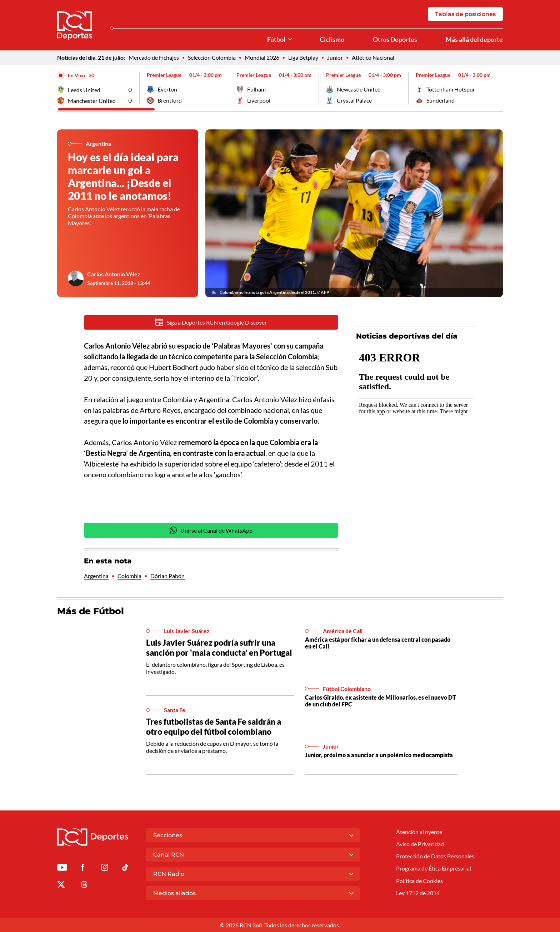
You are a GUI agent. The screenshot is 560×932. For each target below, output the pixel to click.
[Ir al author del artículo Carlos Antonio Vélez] (76, 278)
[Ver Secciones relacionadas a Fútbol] (290, 40)
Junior (335, 58)
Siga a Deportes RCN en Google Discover (211, 322)
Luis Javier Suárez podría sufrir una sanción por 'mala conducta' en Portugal (219, 648)
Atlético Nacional (373, 58)
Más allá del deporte (474, 40)
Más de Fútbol (91, 612)
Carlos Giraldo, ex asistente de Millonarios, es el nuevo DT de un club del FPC (381, 701)
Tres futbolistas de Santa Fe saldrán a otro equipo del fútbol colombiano (214, 727)
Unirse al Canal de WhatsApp (211, 531)
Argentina (96, 577)
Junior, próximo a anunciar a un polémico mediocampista (379, 756)
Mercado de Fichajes (154, 58)
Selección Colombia (212, 58)
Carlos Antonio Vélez (114, 274)
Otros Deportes (395, 40)
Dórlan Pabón (167, 577)
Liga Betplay (303, 58)
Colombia (129, 577)
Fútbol (276, 40)
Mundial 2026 (262, 58)
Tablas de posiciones (465, 14)
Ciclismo (332, 40)
